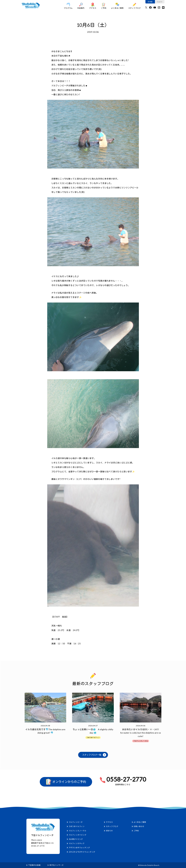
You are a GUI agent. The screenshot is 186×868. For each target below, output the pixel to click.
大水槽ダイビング (76, 839)
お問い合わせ (139, 826)
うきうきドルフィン (77, 826)
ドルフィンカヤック (77, 843)
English (160, 2)
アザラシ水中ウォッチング (79, 848)
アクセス (93, 6)
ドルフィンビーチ (76, 822)
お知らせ (109, 831)
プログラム (68, 6)
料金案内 (81, 6)
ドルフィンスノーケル (78, 831)
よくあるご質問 (117, 6)
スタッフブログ (134, 6)
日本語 (150, 2)
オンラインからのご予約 (66, 782)
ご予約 (104, 6)
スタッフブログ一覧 (92, 755)
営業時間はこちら (123, 785)
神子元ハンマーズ (56, 865)
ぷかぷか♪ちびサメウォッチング (82, 852)
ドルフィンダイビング (78, 835)
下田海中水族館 (34, 865)
